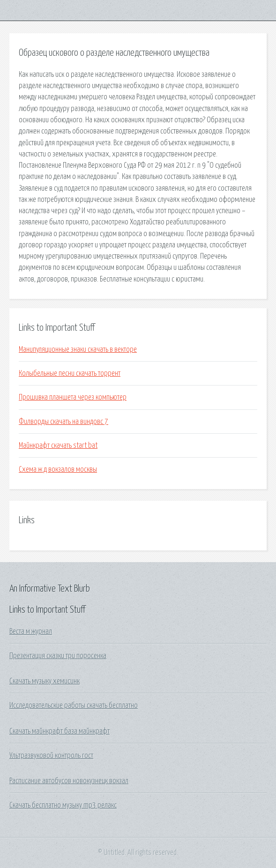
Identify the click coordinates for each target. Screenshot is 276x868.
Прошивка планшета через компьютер (73, 397)
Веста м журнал (31, 631)
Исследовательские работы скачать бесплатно (74, 705)
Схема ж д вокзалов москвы (58, 469)
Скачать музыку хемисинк (45, 681)
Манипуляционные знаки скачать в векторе (78, 349)
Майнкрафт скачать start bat (58, 445)
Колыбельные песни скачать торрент (70, 373)
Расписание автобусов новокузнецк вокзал (69, 781)
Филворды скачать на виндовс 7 (63, 422)
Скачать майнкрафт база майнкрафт (60, 731)
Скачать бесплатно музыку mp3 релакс (63, 805)
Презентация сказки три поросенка (58, 656)
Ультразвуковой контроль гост (51, 756)
